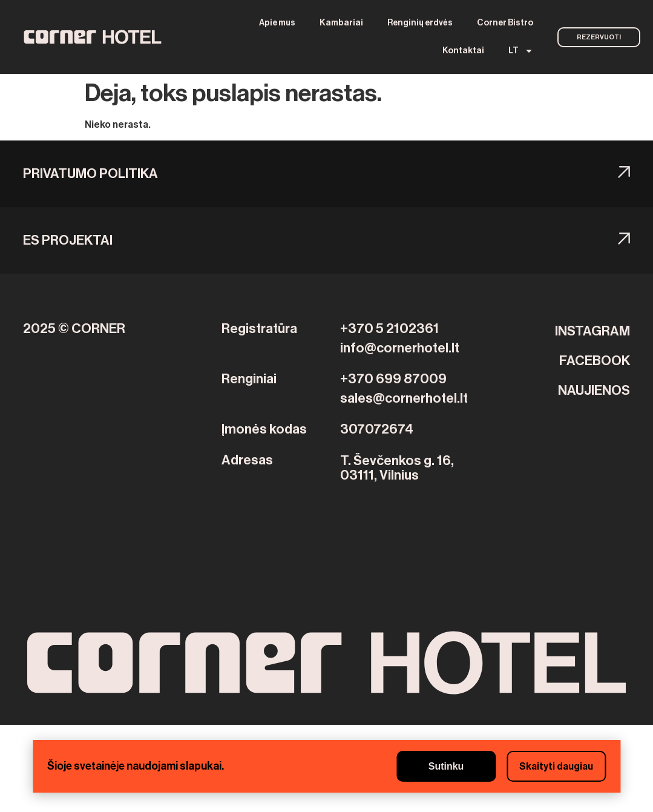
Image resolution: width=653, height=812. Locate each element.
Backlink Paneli (34, 732)
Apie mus (277, 23)
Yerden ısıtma (102, 732)
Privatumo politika (90, 174)
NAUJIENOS (594, 391)
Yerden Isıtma (223, 732)
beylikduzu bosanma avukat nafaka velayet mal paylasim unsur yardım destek (219, 805)
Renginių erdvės (420, 23)
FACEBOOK (595, 361)
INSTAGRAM (592, 331)
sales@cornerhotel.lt (404, 398)
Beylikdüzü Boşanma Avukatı (460, 732)
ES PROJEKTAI (68, 240)
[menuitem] (521, 51)
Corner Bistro (505, 23)
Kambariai (341, 23)
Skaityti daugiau (556, 767)
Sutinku (446, 766)
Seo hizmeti (162, 732)
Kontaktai (463, 51)
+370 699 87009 (393, 379)
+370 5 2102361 (389, 329)
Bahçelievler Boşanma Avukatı (325, 732)
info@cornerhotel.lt (400, 348)
